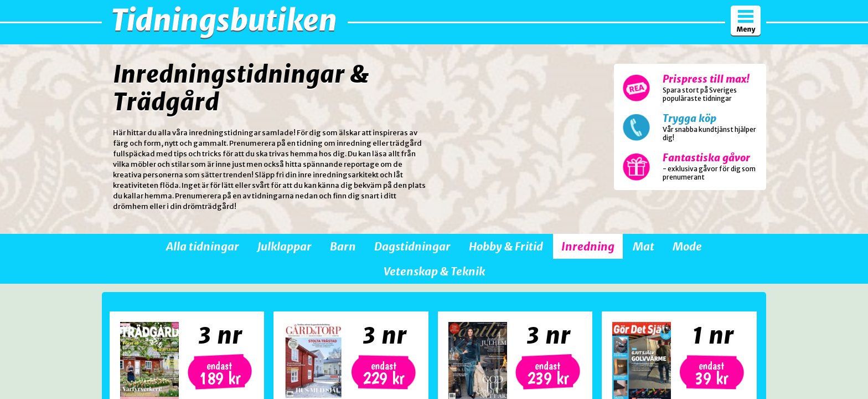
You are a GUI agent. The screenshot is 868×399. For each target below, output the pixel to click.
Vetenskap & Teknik (434, 271)
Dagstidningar (412, 246)
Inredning (588, 246)
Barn (343, 246)
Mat (644, 246)
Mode (687, 246)
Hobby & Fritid (506, 246)
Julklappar (285, 246)
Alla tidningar (203, 246)
